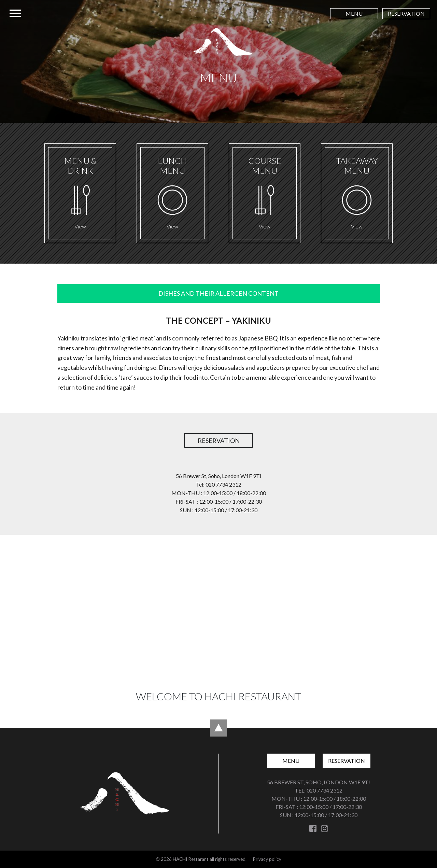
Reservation (406, 13)
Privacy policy (267, 859)
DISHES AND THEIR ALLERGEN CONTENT (218, 293)
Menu (354, 13)
